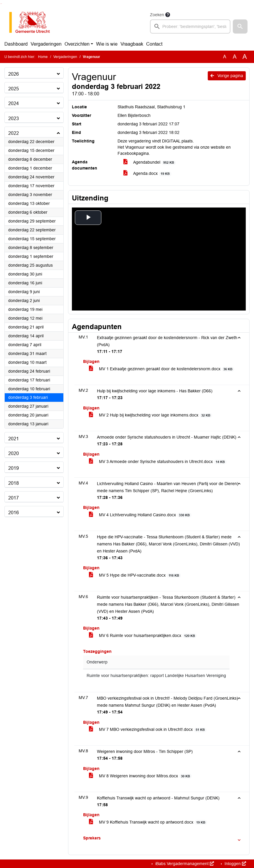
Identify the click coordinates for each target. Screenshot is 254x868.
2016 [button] (14, 513)
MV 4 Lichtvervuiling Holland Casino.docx (140, 515)
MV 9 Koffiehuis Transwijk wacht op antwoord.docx (148, 822)
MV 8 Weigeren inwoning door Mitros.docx (141, 776)
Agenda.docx (148, 174)
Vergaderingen (46, 44)
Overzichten (77, 44)
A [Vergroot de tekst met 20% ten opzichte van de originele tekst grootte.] (235, 57)
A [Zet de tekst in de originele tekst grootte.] (225, 57)
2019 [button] (14, 468)
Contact (154, 44)
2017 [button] (14, 498)
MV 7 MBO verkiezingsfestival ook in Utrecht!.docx (148, 730)
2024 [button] (14, 103)
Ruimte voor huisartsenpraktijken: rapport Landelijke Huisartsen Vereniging (156, 676)
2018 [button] (14, 483)
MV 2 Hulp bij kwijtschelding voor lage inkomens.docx (151, 415)
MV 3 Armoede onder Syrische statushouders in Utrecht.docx (158, 462)
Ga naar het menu (2, 4)
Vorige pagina (227, 76)
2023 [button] (14, 118)
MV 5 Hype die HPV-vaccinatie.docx (135, 575)
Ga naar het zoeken (1, 4)
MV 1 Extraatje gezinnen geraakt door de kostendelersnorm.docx (162, 369)
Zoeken (157, 15)
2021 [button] (14, 439)
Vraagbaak (132, 44)
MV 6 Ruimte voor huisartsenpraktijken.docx (143, 636)
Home (43, 57)
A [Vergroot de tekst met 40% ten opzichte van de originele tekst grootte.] (245, 57)
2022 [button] (14, 133)
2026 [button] (14, 74)
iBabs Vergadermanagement (184, 864)
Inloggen (235, 864)
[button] (240, 26)
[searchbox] (190, 26)
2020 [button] (14, 453)
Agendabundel (150, 162)
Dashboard (16, 44)
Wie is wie (107, 44)
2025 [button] (14, 89)
